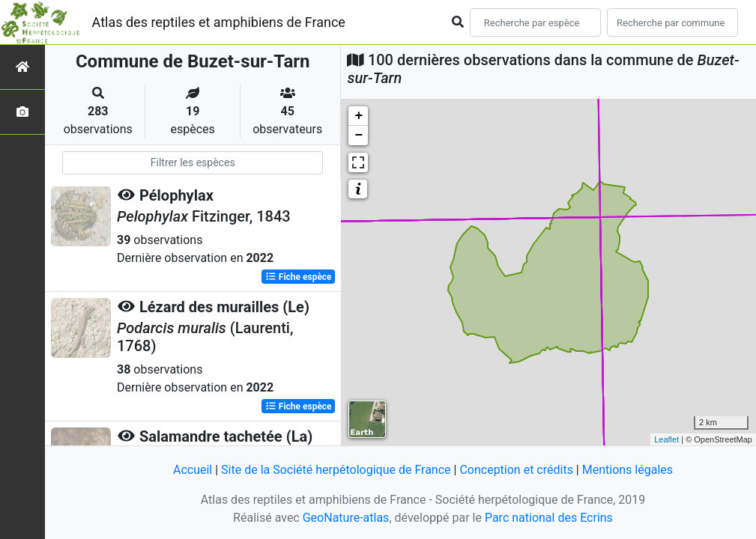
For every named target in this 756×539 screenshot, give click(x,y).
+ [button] (359, 116)
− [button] (359, 135)
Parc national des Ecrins (549, 518)
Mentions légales (628, 470)
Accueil (193, 470)
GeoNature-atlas (346, 518)
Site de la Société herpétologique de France (336, 470)
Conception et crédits (516, 470)
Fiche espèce (299, 277)
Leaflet (666, 439)
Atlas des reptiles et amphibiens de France (219, 22)
